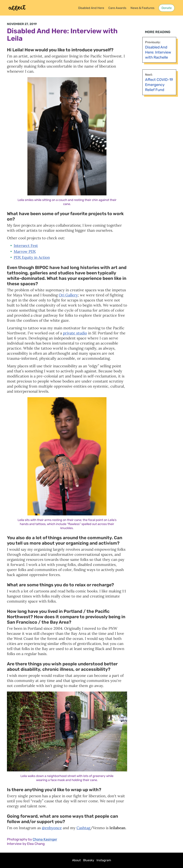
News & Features (142, 8)
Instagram (104, 860)
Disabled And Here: (38, 31)
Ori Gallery (68, 295)
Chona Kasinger (45, 839)
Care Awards (117, 8)
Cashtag (83, 828)
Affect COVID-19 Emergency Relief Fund (159, 85)
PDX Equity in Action (32, 257)
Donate (167, 8)
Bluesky (89, 860)
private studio (75, 333)
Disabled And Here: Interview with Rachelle (158, 52)
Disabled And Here (91, 8)
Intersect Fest (26, 246)
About (76, 860)
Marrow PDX (25, 251)
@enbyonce (52, 828)
